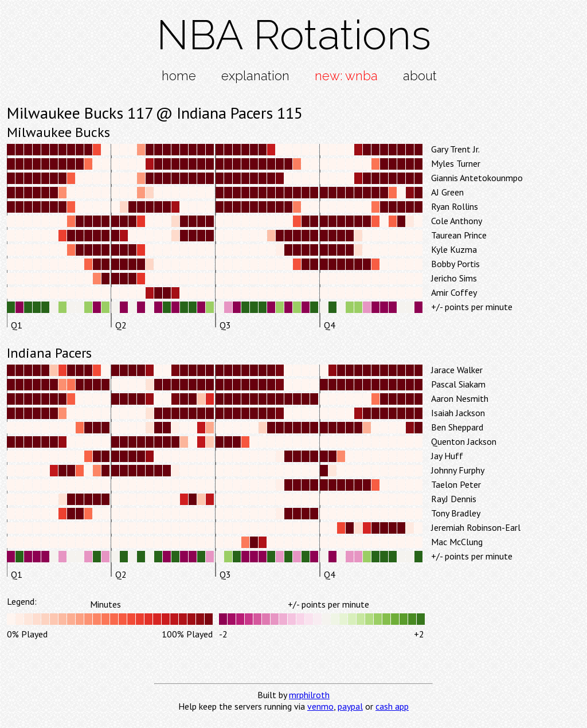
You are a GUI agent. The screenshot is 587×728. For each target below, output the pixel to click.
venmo (320, 706)
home (179, 76)
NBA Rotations (294, 35)
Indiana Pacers (49, 353)
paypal (350, 706)
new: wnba (346, 76)
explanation (255, 76)
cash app (392, 706)
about (420, 76)
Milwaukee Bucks (58, 132)
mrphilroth (309, 695)
